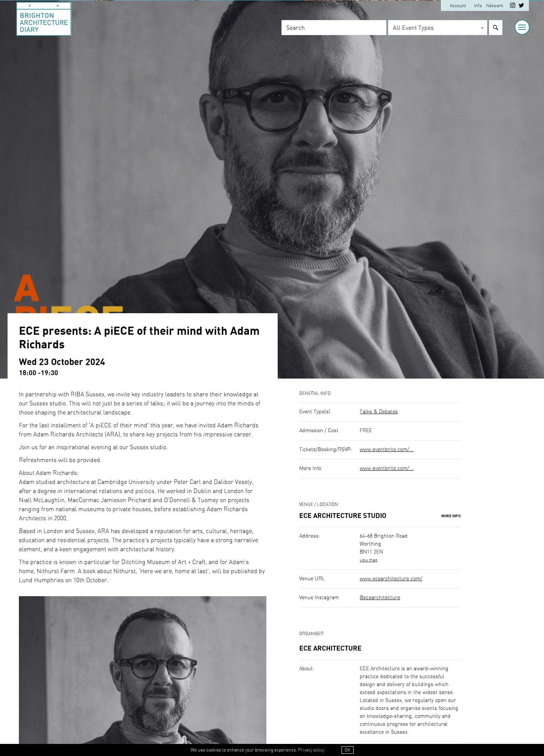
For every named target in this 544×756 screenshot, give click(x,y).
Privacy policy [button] (311, 750)
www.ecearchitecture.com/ (391, 579)
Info (478, 6)
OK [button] (348, 750)
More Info (451, 516)
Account (458, 6)
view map (369, 560)
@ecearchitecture (380, 598)
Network (495, 6)
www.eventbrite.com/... (387, 450)
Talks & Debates (379, 412)
